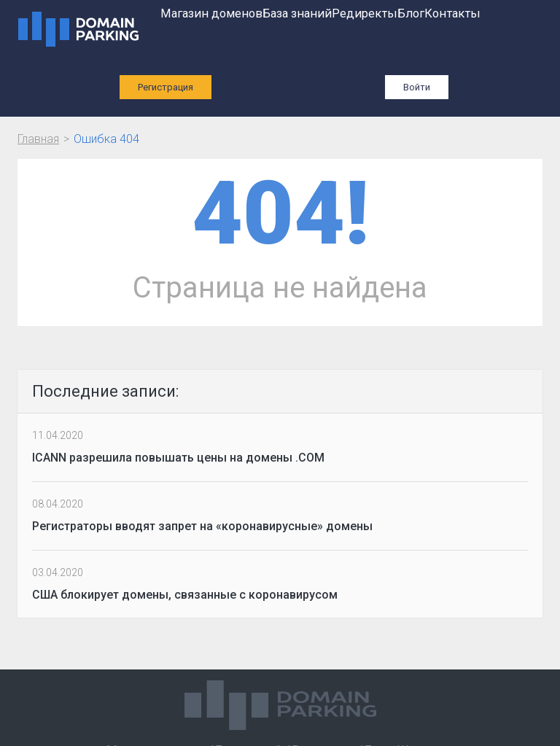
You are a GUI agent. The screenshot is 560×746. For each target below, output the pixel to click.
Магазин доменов (211, 13)
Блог (411, 13)
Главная (38, 139)
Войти (417, 87)
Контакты (452, 13)
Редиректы (365, 13)
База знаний (297, 13)
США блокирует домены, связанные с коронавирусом (185, 595)
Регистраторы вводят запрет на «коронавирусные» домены (202, 526)
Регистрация (166, 87)
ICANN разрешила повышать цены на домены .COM (178, 458)
